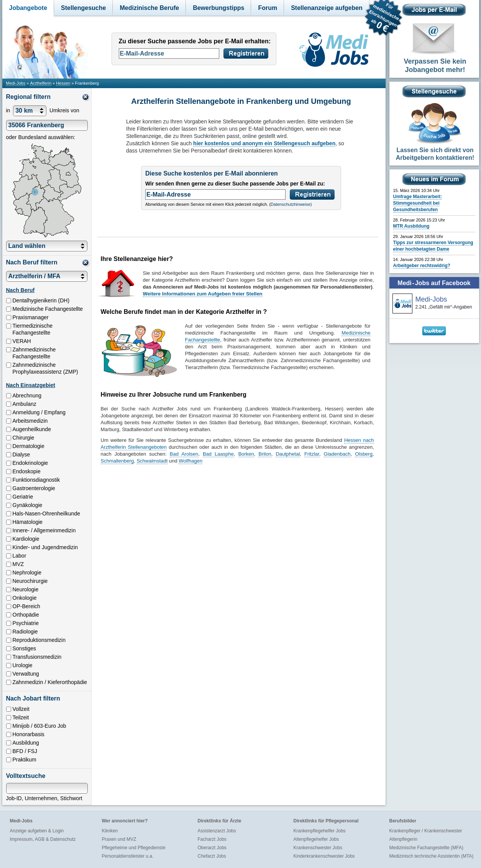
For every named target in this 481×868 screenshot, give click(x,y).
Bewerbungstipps (218, 8)
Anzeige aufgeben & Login (37, 831)
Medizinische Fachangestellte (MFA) (426, 848)
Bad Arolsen (184, 454)
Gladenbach (337, 454)
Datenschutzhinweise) (291, 204)
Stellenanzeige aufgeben (327, 8)
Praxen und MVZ (119, 839)
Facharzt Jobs (212, 839)
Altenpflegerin (403, 839)
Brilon (265, 454)
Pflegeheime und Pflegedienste (134, 848)
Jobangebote (28, 8)
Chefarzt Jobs (212, 856)
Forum (268, 8)
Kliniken (110, 831)
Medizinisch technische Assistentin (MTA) (432, 856)
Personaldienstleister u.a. (128, 856)
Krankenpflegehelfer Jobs (320, 831)
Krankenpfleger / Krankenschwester (426, 831)
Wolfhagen (190, 461)
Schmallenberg (117, 461)
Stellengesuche (83, 8)
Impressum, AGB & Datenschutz (43, 839)
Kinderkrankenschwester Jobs (324, 856)
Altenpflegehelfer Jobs (316, 839)
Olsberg (364, 454)
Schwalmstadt (152, 461)
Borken (246, 454)
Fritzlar (312, 454)
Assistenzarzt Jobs (217, 831)
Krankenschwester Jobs (318, 848)
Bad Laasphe (218, 454)
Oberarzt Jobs (212, 848)
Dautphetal (288, 454)
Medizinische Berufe (149, 8)
